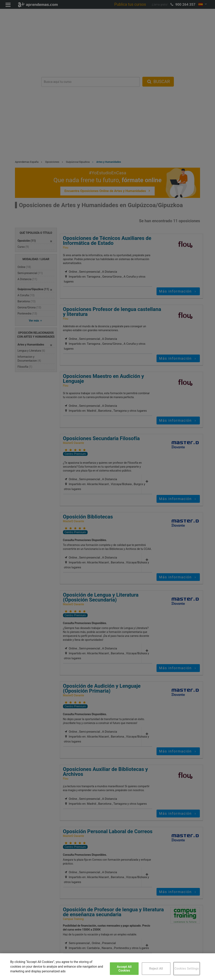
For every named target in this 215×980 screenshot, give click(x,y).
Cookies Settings (187, 969)
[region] (107, 967)
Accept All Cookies (124, 969)
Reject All (156, 969)
